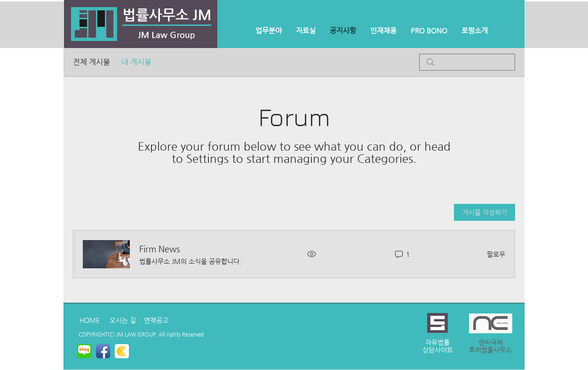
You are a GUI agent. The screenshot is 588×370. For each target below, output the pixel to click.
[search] (467, 62)
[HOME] (89, 320)
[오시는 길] (123, 320)
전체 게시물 (91, 62)
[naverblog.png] (84, 351)
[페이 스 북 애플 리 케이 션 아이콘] (103, 351)
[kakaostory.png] (122, 351)
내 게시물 (136, 62)
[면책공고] (156, 320)
